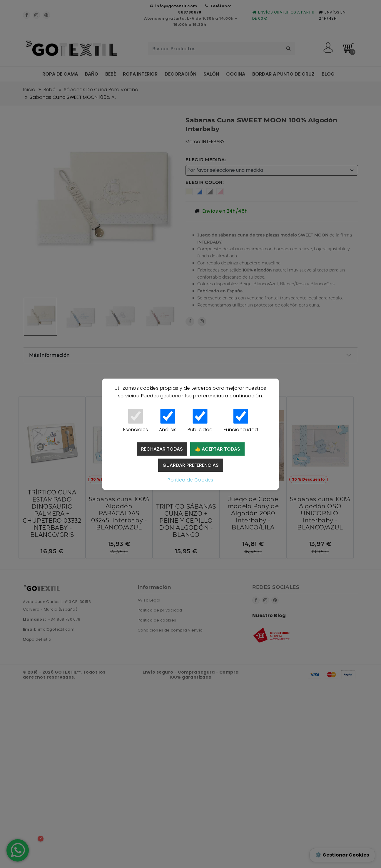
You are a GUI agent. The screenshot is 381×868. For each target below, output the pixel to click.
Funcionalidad (241, 421)
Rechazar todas (162, 449)
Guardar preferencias (191, 465)
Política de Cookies (190, 480)
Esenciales (136, 421)
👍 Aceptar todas (217, 449)
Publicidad (200, 421)
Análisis (168, 421)
